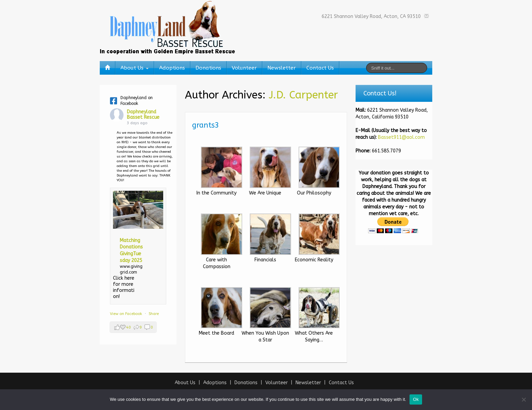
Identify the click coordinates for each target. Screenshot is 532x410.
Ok (416, 399)
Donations (208, 68)
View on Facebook (127, 314)
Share (154, 314)
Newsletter (282, 68)
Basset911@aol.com (401, 137)
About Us (135, 68)
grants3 (206, 125)
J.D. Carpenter (303, 95)
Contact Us (320, 68)
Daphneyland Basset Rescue (143, 115)
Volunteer (244, 68)
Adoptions (172, 68)
